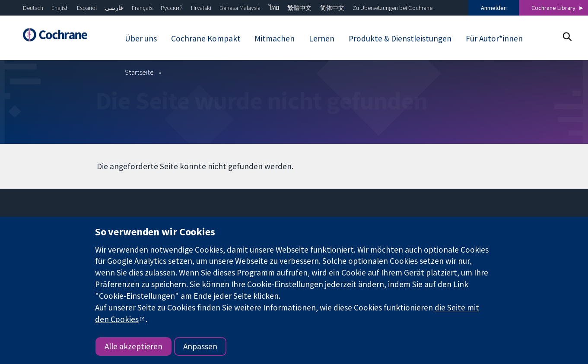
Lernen (322, 38)
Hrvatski (201, 8)
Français (142, 8)
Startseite (139, 72)
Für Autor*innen (494, 38)
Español (87, 8)
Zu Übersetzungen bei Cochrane (393, 8)
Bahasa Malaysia (240, 8)
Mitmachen (275, 38)
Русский (172, 8)
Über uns (141, 38)
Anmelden (494, 8)
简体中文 (332, 8)
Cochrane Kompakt (206, 38)
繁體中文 (299, 8)
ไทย (274, 8)
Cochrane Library (553, 8)
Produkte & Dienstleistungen (400, 38)
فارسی (114, 8)
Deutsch (33, 8)
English (60, 8)
